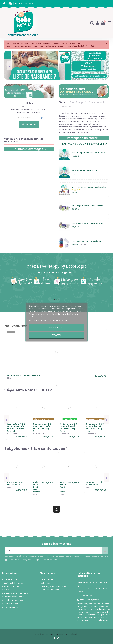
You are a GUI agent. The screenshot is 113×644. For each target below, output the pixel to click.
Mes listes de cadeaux (51, 590)
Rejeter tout (56, 327)
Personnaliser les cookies (59, 321)
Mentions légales (11, 586)
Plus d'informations (38, 321)
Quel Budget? (78, 102)
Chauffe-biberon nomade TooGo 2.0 (23, 376)
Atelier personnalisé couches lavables (89, 187)
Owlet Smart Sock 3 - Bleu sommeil (96, 483)
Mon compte (47, 579)
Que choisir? (97, 102)
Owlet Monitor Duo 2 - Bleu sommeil (17, 483)
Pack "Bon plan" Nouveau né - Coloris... (89, 153)
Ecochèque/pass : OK (13, 600)
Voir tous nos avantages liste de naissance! (24, 140)
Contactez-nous (11, 579)
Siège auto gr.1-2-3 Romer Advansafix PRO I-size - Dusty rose (95, 427)
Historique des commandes (54, 586)
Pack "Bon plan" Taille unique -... (85, 170)
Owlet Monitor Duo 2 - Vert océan (63, 487)
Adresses (46, 583)
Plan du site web (11, 604)
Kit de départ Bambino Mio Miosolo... (88, 206)
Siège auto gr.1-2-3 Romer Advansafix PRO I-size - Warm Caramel (16, 427)
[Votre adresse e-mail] (53, 551)
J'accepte (56, 335)
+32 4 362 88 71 (87, 596)
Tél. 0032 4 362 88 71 (24, 4)
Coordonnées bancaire (14, 597)
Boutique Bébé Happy (13, 583)
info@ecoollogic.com (90, 600)
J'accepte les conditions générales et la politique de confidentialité (33, 560)
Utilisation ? (66, 107)
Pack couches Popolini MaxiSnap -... (87, 241)
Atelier (63, 102)
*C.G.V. (6, 590)
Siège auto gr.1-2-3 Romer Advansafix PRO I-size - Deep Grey (42, 427)
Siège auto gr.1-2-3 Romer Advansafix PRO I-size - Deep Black (69, 427)
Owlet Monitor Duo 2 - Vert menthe (37, 487)
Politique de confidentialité (16, 593)
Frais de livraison (11, 607)
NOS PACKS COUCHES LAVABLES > (84, 144)
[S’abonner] (105, 551)
